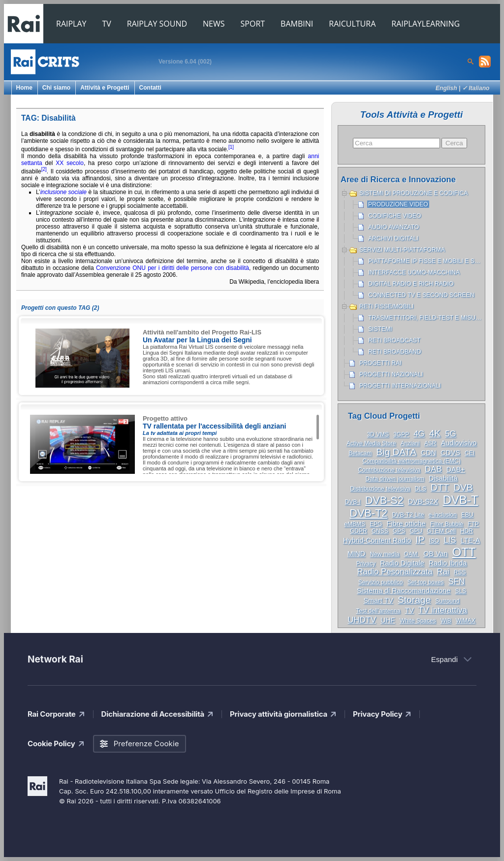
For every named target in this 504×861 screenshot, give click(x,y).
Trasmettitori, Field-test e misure (426, 318)
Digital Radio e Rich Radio (411, 284)
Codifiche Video (395, 216)
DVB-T (460, 500)
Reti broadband (395, 352)
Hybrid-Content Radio (377, 540)
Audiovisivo (459, 443)
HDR (467, 531)
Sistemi (380, 329)
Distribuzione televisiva (380, 489)
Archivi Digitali (393, 238)
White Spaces (418, 621)
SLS (460, 591)
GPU (416, 531)
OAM (411, 554)
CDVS (450, 453)
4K (435, 433)
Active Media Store (371, 443)
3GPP (401, 434)
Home (24, 88)
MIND (356, 554)
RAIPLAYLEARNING (425, 24)
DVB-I (353, 502)
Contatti (150, 88)
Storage (414, 600)
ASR (430, 443)
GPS (399, 531)
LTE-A (470, 540)
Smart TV (378, 600)
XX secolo (70, 163)
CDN (428, 453)
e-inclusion (443, 515)
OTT (464, 552)
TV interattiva (443, 610)
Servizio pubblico (381, 582)
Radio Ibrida (448, 563)
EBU (467, 515)
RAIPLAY (71, 24)
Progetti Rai (380, 363)
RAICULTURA (352, 24)
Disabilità (443, 478)
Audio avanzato (394, 227)
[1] (231, 147)
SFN (457, 581)
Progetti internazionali (400, 386)
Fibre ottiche (406, 524)
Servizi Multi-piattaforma (402, 250)
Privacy (366, 563)
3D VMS (378, 434)
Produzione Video (398, 204)
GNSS (380, 531)
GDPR (359, 531)
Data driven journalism (395, 479)
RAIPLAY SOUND (157, 24)
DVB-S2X (423, 501)
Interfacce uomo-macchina (414, 272)
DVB (463, 487)
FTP (473, 524)
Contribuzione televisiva (389, 470)
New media (384, 554)
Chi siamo (56, 88)
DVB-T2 (368, 513)
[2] (44, 169)
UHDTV (362, 620)
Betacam (360, 453)
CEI (470, 453)
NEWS (214, 24)
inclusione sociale (63, 192)
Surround (447, 601)
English (446, 88)
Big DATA (396, 452)
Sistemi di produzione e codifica (413, 193)
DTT (440, 487)
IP (420, 540)
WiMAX (466, 621)
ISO (434, 541)
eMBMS (355, 524)
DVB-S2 (384, 500)
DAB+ (456, 469)
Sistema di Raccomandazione (404, 591)
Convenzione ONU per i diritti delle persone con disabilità (173, 268)
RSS (460, 572)
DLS (420, 489)
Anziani (410, 443)
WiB (446, 621)
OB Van (435, 554)
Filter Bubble (447, 524)
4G (419, 434)
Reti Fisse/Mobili (386, 306)
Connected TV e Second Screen (421, 295)
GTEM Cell (441, 531)
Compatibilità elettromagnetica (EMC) (411, 461)
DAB (433, 469)
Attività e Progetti (105, 88)
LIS (450, 540)
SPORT (253, 24)
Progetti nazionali (391, 374)
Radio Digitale (402, 563)
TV (107, 24)
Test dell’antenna (378, 611)
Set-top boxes (426, 582)
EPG (376, 524)
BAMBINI (297, 24)
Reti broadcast (394, 340)
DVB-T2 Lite (408, 515)
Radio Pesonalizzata (395, 572)
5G (450, 434)
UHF (388, 620)
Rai (443, 572)
